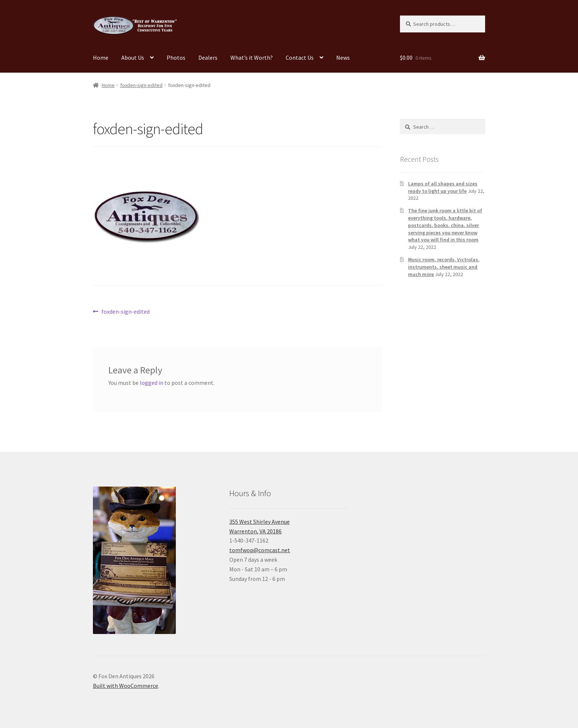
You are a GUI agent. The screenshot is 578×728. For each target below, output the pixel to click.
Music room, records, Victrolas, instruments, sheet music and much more (444, 267)
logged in (152, 383)
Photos (176, 58)
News (343, 58)
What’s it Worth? (252, 58)
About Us (133, 58)
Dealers (208, 58)
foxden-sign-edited (141, 85)
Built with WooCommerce (126, 686)
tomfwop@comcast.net (260, 550)
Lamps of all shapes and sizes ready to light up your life (443, 187)
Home (101, 58)
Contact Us (300, 58)
